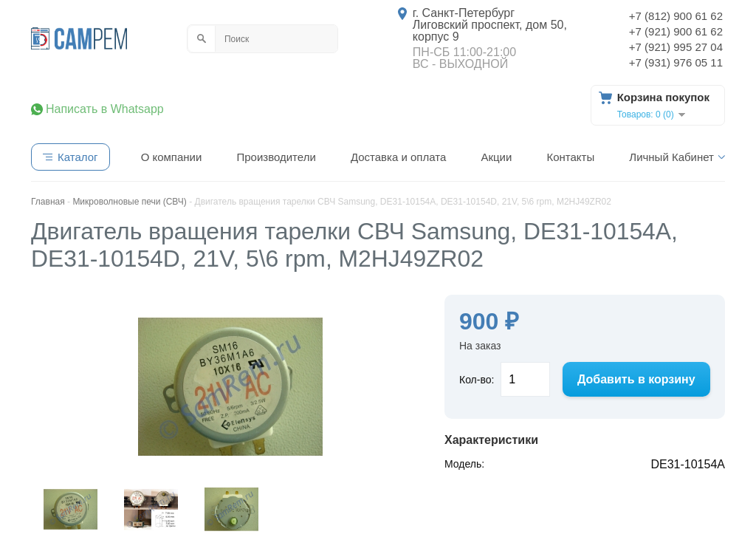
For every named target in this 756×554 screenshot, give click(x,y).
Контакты (570, 157)
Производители (276, 157)
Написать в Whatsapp (105, 109)
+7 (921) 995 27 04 (676, 47)
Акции (496, 157)
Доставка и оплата (398, 157)
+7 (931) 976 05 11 (676, 62)
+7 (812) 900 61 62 (676, 16)
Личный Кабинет (671, 157)
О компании (172, 157)
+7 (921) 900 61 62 (676, 31)
